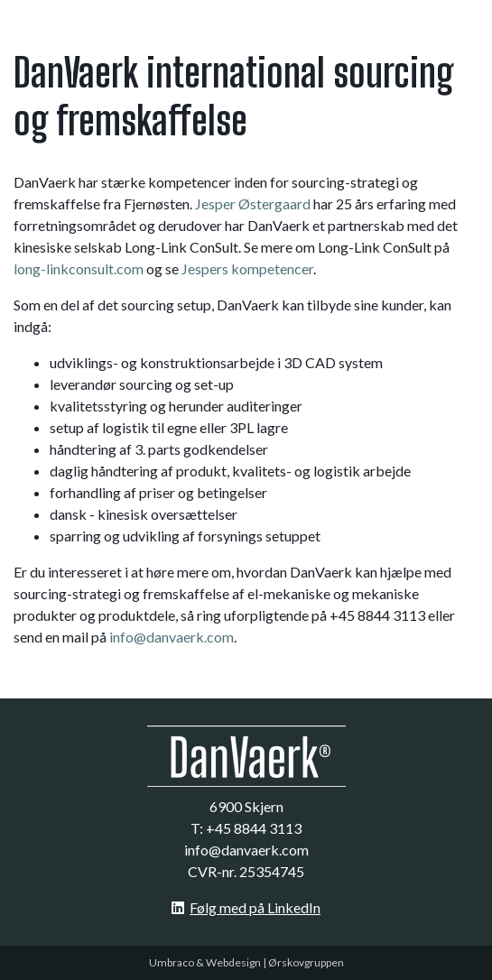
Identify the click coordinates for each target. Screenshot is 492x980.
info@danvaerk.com (172, 637)
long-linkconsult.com (79, 268)
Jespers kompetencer (247, 268)
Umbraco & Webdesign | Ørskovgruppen (246, 962)
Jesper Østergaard (253, 203)
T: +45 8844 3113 (246, 828)
